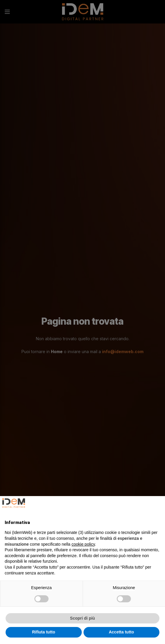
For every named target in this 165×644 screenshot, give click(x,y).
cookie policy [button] (83, 544)
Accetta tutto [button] (121, 632)
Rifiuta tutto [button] (44, 632)
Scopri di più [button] (82, 618)
